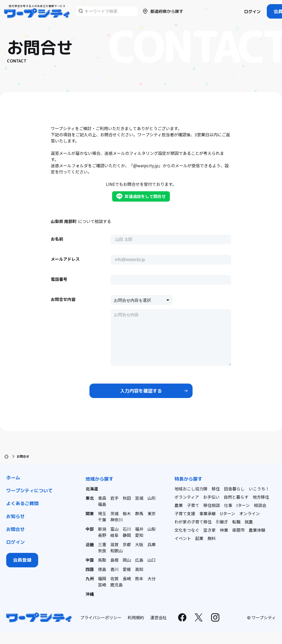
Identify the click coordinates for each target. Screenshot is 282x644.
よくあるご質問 (22, 503)
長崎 (127, 578)
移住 (216, 489)
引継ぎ (222, 522)
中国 (90, 560)
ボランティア (187, 497)
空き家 (210, 530)
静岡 (127, 535)
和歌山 (117, 551)
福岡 (102, 578)
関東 (90, 513)
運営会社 (159, 617)
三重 (102, 544)
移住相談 (212, 505)
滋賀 (114, 544)
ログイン (252, 12)
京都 (127, 544)
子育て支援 (185, 513)
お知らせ (15, 516)
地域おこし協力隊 (191, 489)
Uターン (227, 513)
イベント (183, 538)
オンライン (250, 513)
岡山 (127, 560)
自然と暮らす (236, 497)
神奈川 (117, 520)
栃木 (127, 513)
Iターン (243, 505)
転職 (236, 522)
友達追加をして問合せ (141, 196)
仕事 (228, 505)
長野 (102, 535)
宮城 (139, 498)
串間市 (238, 530)
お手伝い (211, 497)
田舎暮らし (234, 489)
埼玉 (102, 513)
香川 (114, 569)
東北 (90, 498)
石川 (127, 529)
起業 (199, 538)
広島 (139, 560)
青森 (102, 498)
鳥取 (102, 560)
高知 (139, 569)
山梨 (152, 529)
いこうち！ (259, 489)
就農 (249, 522)
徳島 (102, 569)
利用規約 (136, 617)
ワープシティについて (29, 491)
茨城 (114, 513)
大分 (152, 578)
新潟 (102, 529)
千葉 (102, 520)
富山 (114, 529)
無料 (212, 538)
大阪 (139, 544)
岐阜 (114, 535)
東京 (152, 513)
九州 (90, 578)
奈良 (102, 551)
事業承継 (208, 513)
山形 (152, 498)
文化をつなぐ (187, 530)
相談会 (260, 505)
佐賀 (114, 578)
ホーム (13, 478)
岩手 (114, 498)
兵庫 (152, 544)
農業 (179, 505)
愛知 (139, 535)
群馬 (139, 513)
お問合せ (15, 529)
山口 (152, 560)
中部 (90, 529)
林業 (224, 530)
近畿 (90, 544)
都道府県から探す (163, 11)
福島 (102, 504)
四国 (90, 569)
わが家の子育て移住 (193, 522)
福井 (139, 529)
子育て (193, 505)
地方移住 (261, 497)
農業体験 (257, 530)
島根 (114, 560)
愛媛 (127, 569)
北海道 (92, 489)
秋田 (127, 498)
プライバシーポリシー (101, 617)
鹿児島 (117, 585)
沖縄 (90, 594)
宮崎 (102, 585)
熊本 (139, 578)
